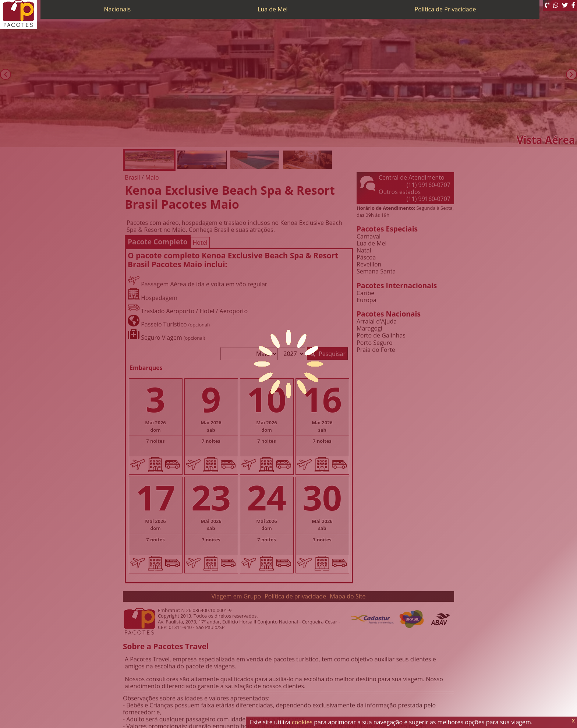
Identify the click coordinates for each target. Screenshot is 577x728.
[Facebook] (573, 5)
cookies (302, 722)
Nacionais (117, 9)
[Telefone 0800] (547, 5)
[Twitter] (565, 5)
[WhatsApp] (556, 5)
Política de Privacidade (445, 9)
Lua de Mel (273, 9)
